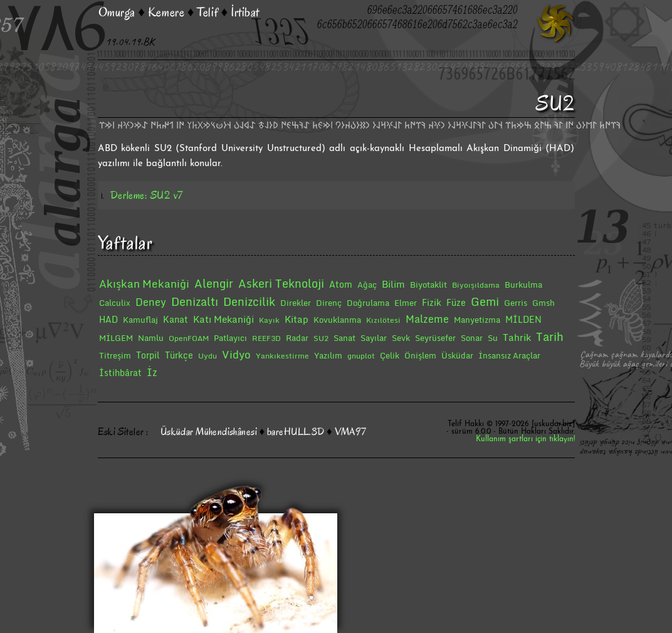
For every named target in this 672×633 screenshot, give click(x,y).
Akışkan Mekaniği (144, 284)
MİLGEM (116, 338)
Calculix (115, 303)
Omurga (117, 12)
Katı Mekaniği (223, 319)
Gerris (516, 303)
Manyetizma (477, 320)
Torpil (148, 355)
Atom (341, 284)
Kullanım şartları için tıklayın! (525, 439)
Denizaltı (195, 301)
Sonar (472, 338)
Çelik (390, 355)
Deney (151, 302)
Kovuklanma (337, 320)
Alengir (214, 283)
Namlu (151, 338)
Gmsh (543, 303)
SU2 (321, 338)
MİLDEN (523, 319)
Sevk (401, 338)
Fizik (432, 302)
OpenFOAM (189, 338)
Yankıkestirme (282, 356)
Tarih (550, 337)
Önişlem (420, 355)
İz (152, 372)
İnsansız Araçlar (509, 355)
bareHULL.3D (296, 432)
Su (493, 338)
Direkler (296, 303)
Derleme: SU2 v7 (147, 195)
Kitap (297, 319)
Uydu (207, 356)
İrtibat (245, 12)
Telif (207, 12)
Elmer (406, 303)
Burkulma (523, 285)
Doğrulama (368, 303)
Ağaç (367, 285)
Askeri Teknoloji (281, 283)
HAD (108, 319)
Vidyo (236, 354)
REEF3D (266, 338)
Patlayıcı (230, 338)
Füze (456, 302)
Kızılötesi (383, 320)
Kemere (166, 12)
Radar (297, 338)
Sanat (344, 338)
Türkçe (179, 355)
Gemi (485, 301)
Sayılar (374, 338)
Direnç (329, 303)
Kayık (269, 320)
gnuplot (361, 356)
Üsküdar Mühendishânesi (209, 432)
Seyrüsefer (435, 338)
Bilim (393, 284)
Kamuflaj (140, 320)
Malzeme (427, 319)
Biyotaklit (428, 285)
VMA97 (351, 432)
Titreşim (115, 355)
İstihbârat (120, 373)
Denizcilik (249, 301)
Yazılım (328, 355)
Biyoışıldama (476, 285)
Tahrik (517, 337)
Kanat (176, 319)
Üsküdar (457, 355)
